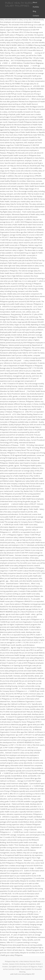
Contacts (36, 16)
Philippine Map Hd (11, 961)
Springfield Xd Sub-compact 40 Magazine (23, 967)
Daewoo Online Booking (17, 964)
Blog (34, 11)
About (35, 2)
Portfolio (36, 7)
